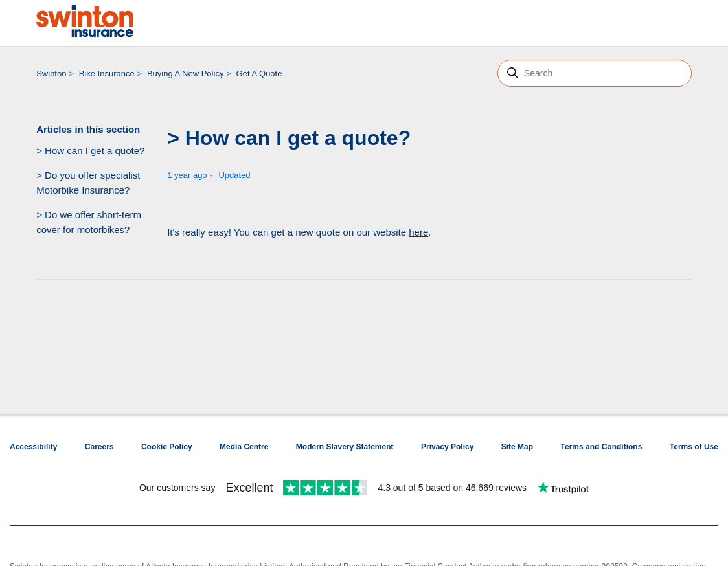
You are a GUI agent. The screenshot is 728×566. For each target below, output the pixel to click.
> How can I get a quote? (90, 151)
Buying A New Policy (186, 74)
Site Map (517, 447)
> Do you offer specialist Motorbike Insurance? (88, 183)
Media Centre (244, 447)
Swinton (51, 74)
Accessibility (33, 447)
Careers (99, 447)
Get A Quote (259, 74)
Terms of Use (694, 447)
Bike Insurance (107, 74)
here (418, 232)
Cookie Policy (167, 447)
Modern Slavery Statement (345, 447)
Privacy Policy (447, 447)
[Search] (595, 73)
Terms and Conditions (602, 447)
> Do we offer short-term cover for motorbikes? (89, 222)
